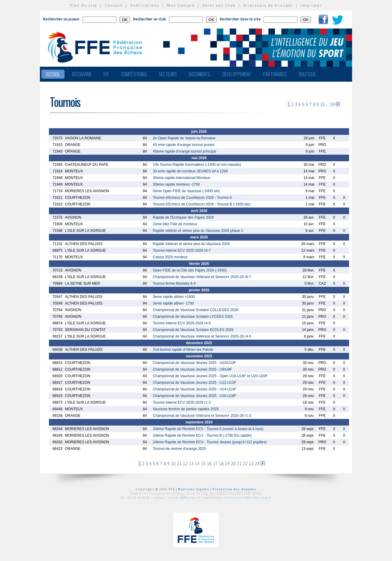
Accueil (53, 74)
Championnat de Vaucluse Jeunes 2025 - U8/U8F (192, 369)
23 (251, 463)
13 (191, 463)
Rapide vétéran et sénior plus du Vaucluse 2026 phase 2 (198, 231)
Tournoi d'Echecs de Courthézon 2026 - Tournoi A (192, 198)
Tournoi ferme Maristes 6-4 (174, 284)
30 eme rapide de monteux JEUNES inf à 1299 (190, 171)
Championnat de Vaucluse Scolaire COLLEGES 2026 (196, 310)
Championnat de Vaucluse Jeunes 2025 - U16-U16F (194, 396)
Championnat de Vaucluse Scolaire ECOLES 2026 (193, 330)
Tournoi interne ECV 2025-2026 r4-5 (182, 323)
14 (197, 463)
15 (203, 463)
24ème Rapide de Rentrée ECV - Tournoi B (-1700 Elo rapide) (202, 435)
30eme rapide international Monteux (181, 178)
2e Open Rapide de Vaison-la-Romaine (184, 138)
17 (215, 463)
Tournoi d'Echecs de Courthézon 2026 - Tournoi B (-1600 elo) (202, 204)
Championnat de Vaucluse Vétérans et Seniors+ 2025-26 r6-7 (202, 277)
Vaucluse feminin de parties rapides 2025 (186, 409)
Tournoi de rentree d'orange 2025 (179, 449)
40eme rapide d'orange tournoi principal (184, 151)
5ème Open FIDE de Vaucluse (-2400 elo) (186, 191)
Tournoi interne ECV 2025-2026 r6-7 (182, 250)
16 (209, 463)
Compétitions (134, 74)
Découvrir (82, 74)
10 (322, 104)
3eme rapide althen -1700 (173, 303)
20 (233, 463)
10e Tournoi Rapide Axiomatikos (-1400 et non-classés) (197, 165)
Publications (145, 5)
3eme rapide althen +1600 (174, 297)
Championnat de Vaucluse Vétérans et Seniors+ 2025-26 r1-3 (202, 416)
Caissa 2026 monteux (170, 257)
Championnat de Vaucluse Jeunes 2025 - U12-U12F (194, 383)
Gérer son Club (219, 5)
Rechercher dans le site (240, 19)
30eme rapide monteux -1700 (176, 184)
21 (239, 463)
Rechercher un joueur (61, 19)
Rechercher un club (149, 19)
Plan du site (84, 5)
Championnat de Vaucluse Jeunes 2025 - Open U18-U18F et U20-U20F (210, 376)
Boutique (307, 74)
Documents (200, 74)
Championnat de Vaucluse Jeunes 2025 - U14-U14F (194, 389)
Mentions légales (194, 489)
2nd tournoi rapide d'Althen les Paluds (183, 350)
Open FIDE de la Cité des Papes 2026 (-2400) (190, 270)
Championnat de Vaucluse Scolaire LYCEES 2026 (193, 317)
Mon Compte (181, 5)
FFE (106, 74)
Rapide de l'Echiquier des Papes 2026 (183, 217)
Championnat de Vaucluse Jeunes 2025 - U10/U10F (194, 363)
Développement (237, 74)
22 (245, 463)
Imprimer (311, 5)
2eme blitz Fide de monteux (175, 224)
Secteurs (168, 74)
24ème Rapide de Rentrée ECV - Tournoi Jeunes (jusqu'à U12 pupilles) (210, 442)
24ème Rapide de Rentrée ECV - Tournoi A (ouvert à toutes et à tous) (208, 429)
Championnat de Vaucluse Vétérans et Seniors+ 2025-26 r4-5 (202, 336)
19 (227, 463)
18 (221, 463)
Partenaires (275, 74)
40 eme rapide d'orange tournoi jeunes (184, 145)
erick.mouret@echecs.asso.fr (248, 498)
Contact (114, 5)
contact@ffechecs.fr (185, 498)
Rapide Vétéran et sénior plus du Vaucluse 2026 (191, 244)
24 (332, 104)
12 (185, 463)
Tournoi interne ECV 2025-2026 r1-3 (182, 402)
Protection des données (235, 489)
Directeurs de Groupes (268, 5)
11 (179, 463)
